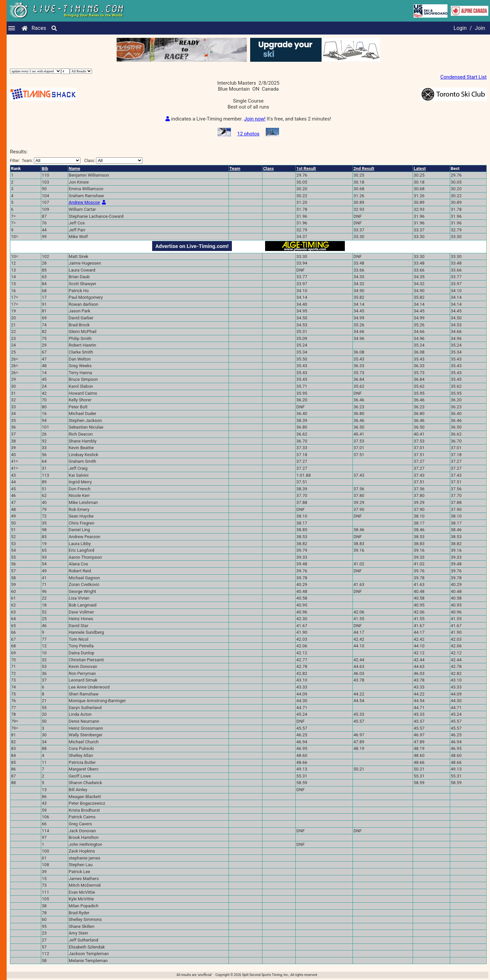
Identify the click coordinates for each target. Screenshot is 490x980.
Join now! (255, 119)
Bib (45, 168)
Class (268, 168)
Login (460, 28)
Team (235, 168)
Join (480, 28)
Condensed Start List (463, 77)
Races (39, 28)
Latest (420, 168)
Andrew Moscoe (84, 202)
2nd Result (364, 168)
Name (74, 168)
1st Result (306, 168)
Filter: (45, 161)
